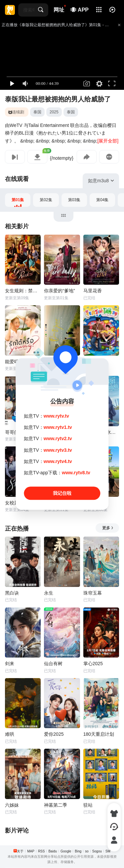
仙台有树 (53, 664)
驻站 (88, 805)
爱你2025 (54, 734)
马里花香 (93, 291)
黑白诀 (12, 593)
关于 (20, 851)
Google (66, 851)
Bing (78, 851)
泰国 (37, 112)
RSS (41, 851)
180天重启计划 (99, 734)
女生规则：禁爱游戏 (23, 291)
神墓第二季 (56, 805)
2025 (54, 112)
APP (80, 10)
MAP (31, 851)
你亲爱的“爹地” (59, 291)
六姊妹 (12, 805)
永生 (49, 593)
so (87, 851)
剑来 (10, 664)
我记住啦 (62, 493)
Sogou (97, 851)
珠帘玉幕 (93, 593)
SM (108, 851)
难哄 (10, 734)
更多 (108, 528)
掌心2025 (93, 664)
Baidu (53, 851)
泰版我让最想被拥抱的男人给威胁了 (58, 99)
